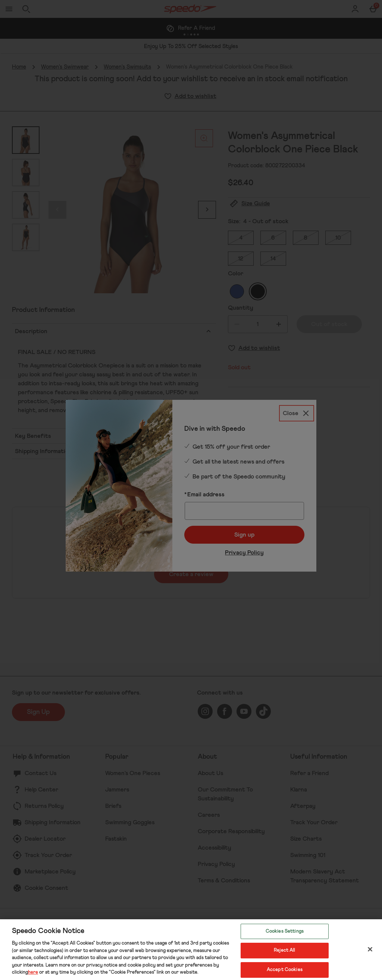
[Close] (370, 949)
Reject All (284, 950)
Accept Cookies (285, 970)
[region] (191, 950)
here (33, 972)
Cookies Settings (285, 931)
